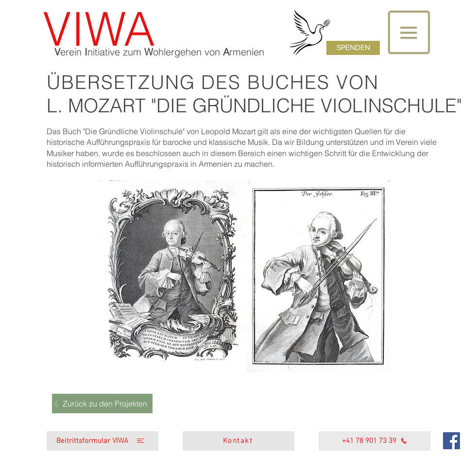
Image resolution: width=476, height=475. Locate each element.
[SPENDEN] (353, 48)
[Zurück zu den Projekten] (102, 404)
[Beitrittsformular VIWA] (102, 441)
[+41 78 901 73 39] (374, 441)
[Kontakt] (238, 441)
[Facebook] (451, 441)
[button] (409, 33)
